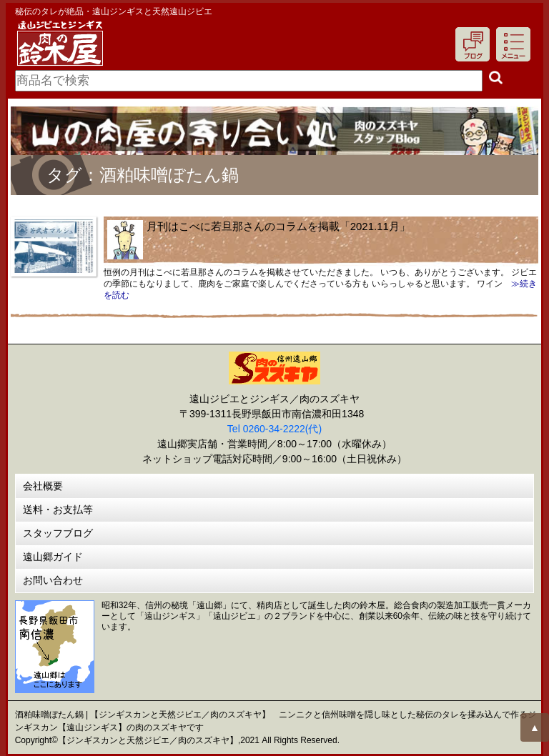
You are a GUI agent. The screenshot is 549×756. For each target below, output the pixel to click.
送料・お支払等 (58, 509)
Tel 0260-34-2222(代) (274, 429)
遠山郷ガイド (53, 557)
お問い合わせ (53, 580)
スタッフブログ (58, 533)
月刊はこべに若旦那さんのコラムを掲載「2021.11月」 (278, 226)
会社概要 (43, 486)
